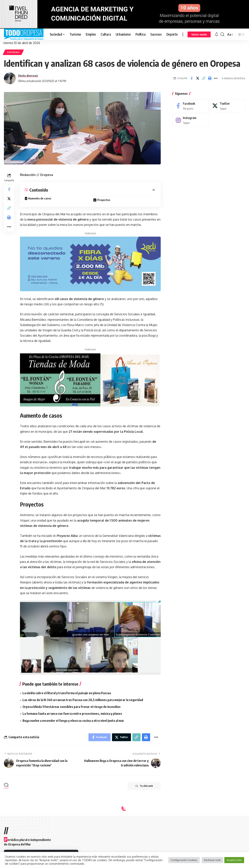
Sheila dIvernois (28, 76)
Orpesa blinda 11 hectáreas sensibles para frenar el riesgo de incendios (72, 707)
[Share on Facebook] (191, 78)
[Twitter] (227, 106)
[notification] (217, 34)
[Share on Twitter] (198, 78)
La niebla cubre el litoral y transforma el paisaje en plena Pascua (67, 693)
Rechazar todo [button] (212, 860)
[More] (216, 78)
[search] (222, 34)
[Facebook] (190, 106)
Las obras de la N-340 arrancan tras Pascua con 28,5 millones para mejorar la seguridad (83, 700)
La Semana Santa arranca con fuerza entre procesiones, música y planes (72, 714)
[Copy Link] (204, 78)
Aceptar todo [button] (234, 860)
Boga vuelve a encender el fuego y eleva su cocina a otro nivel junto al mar (73, 721)
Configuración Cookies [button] (184, 860)
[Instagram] (190, 120)
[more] (183, 34)
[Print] (210, 78)
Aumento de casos (40, 198)
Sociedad (13, 52)
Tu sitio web (144, 786)
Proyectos (104, 200)
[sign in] (199, 34)
